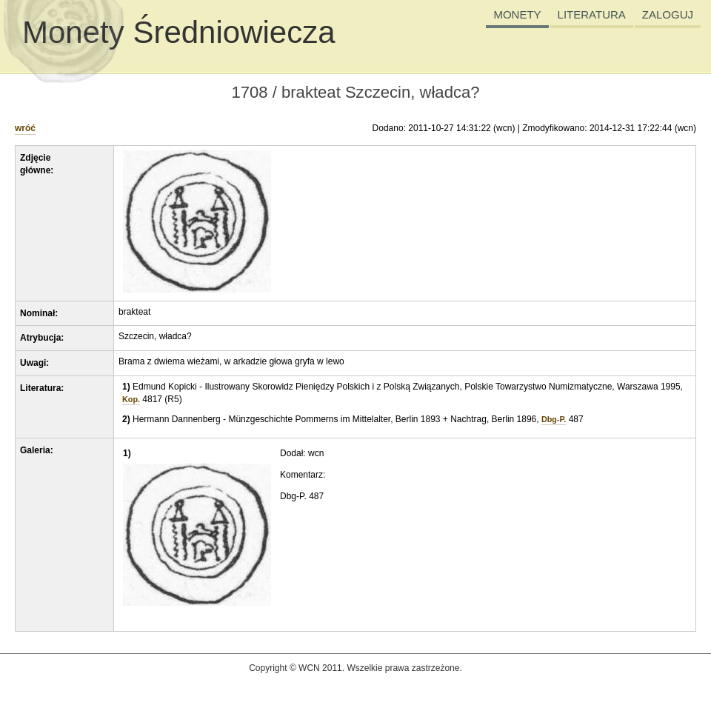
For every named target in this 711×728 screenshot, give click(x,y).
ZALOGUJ (668, 14)
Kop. (131, 399)
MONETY (517, 14)
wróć (25, 128)
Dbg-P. (554, 419)
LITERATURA (592, 14)
